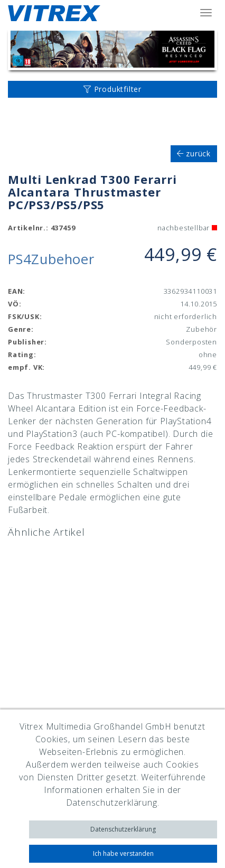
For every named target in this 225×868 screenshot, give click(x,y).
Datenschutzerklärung (123, 829)
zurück (194, 153)
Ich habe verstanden (123, 853)
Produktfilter (112, 89)
